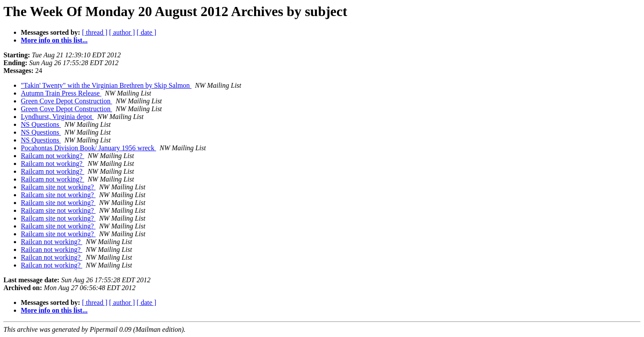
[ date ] (146, 32)
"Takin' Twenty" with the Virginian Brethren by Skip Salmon (106, 85)
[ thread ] (95, 32)
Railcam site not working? (58, 187)
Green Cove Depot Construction (67, 101)
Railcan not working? (52, 242)
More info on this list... (54, 40)
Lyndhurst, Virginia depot (57, 117)
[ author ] (122, 32)
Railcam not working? (52, 156)
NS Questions (41, 124)
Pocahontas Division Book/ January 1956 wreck (88, 148)
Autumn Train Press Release (61, 93)
